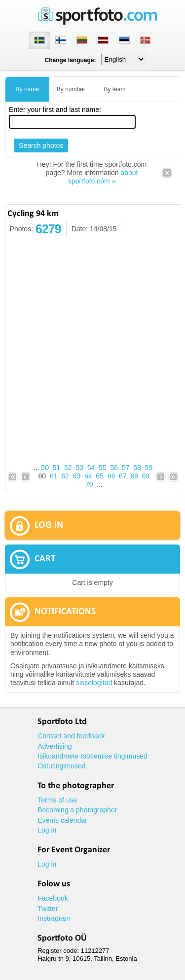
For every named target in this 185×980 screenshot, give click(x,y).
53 (79, 468)
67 (123, 476)
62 (65, 476)
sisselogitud (94, 683)
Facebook (53, 898)
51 (57, 468)
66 (111, 476)
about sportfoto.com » (103, 177)
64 (88, 476)
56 (114, 468)
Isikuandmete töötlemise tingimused (92, 756)
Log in (47, 830)
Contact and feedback (71, 736)
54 (91, 468)
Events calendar (62, 820)
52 (68, 468)
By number (71, 89)
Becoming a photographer (77, 810)
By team (114, 89)
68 (134, 476)
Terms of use (57, 800)
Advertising (55, 746)
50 (45, 468)
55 (103, 468)
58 (137, 468)
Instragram (54, 918)
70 (89, 484)
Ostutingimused (61, 766)
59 (149, 468)
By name (27, 89)
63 (77, 476)
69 (146, 476)
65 (100, 476)
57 (126, 468)
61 (54, 476)
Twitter (48, 908)
